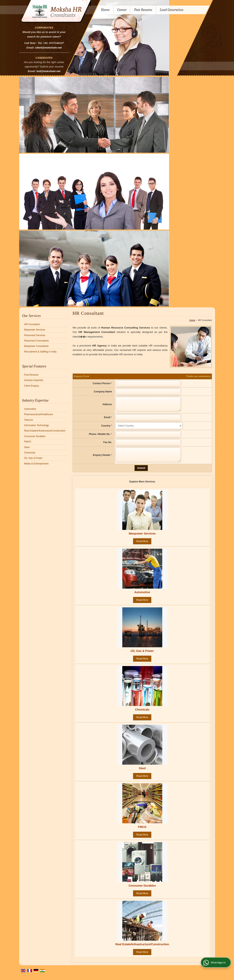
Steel (27, 447)
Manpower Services (35, 330)
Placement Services (35, 335)
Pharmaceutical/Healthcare (39, 414)
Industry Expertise (34, 380)
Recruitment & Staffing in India (40, 352)
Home (105, 10)
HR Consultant (32, 324)
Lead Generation (172, 10)
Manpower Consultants (36, 346)
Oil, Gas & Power (33, 458)
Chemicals (30, 453)
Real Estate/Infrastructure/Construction (45, 431)
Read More (142, 546)
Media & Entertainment (36, 464)
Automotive (30, 409)
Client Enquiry (32, 386)
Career (122, 10)
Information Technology (37, 425)
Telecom (29, 420)
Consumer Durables (35, 436)
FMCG (28, 442)
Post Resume (143, 10)
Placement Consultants (36, 341)
